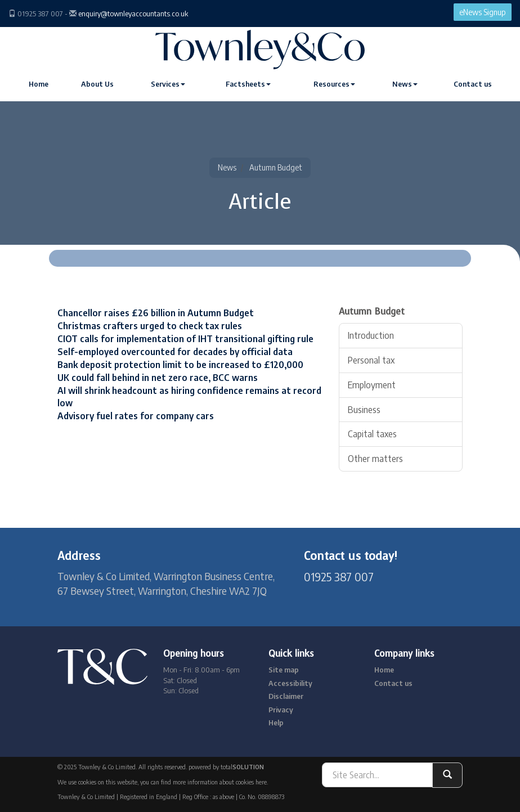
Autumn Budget (276, 167)
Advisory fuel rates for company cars (136, 416)
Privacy (281, 710)
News (405, 84)
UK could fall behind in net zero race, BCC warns (158, 378)
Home (39, 84)
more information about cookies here (220, 782)
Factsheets (248, 84)
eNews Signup (483, 12)
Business (364, 410)
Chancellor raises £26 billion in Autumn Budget (156, 313)
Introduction (371, 335)
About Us (97, 84)
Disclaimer (286, 696)
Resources (334, 84)
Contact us (473, 84)
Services (168, 84)
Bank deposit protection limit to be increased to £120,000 (180, 365)
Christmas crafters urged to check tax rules (150, 326)
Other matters (375, 459)
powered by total (226, 767)
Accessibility (290, 683)
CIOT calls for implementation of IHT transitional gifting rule (185, 339)
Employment (372, 385)
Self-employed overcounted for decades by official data (175, 352)
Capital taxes (372, 434)
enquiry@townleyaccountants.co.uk (133, 14)
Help (276, 723)
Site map (284, 670)
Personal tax (371, 360)
